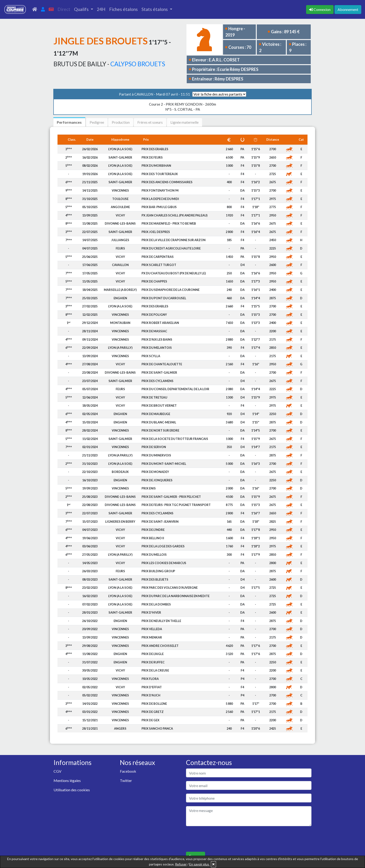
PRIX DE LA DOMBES (156, 604)
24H (101, 9)
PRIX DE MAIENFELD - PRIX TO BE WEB (169, 223)
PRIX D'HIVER (151, 612)
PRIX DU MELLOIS (154, 555)
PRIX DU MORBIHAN (156, 166)
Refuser (181, 864)
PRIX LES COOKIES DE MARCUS (164, 563)
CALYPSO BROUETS (138, 64)
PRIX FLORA (150, 679)
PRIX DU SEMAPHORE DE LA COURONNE (171, 290)
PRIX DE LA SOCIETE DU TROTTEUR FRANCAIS (175, 439)
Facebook (128, 771)
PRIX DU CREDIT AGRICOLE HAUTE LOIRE (171, 248)
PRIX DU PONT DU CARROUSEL (164, 298)
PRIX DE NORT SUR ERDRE (160, 430)
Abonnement (348, 9)
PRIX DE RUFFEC (153, 662)
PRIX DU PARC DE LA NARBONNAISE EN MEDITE (176, 596)
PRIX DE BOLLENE (154, 704)
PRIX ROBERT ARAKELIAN (160, 323)
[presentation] (221, 839)
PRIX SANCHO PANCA (157, 728)
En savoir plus (199, 864)
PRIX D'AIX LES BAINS (157, 339)
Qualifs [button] (82, 9)
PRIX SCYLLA (151, 356)
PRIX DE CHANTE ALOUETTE (162, 364)
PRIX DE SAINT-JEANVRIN (160, 522)
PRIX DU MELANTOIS (157, 348)
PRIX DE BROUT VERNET (159, 406)
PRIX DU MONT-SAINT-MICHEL (164, 464)
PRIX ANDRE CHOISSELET (160, 646)
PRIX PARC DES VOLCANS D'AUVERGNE (170, 588)
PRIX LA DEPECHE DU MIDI (160, 199)
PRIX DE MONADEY (155, 472)
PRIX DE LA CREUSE (155, 670)
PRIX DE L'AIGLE (153, 654)
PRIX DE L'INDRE (153, 530)
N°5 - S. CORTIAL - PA (182, 107)
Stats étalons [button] (155, 9)
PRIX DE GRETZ (153, 712)
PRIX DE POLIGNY (154, 315)
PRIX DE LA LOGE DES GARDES (163, 546)
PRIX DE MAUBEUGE (156, 414)
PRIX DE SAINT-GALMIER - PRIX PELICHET (171, 497)
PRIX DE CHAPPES (154, 281)
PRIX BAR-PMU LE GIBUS (159, 207)
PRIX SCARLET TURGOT (159, 265)
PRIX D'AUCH (151, 695)
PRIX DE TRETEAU (154, 397)
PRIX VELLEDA (152, 629)
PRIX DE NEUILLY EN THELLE (161, 621)
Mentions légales (67, 780)
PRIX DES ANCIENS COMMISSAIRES (167, 182)
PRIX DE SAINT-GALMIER (159, 372)
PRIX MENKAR (152, 637)
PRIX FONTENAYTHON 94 (160, 190)
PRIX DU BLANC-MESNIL (159, 422)
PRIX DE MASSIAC (154, 331)
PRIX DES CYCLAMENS (157, 381)
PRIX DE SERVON (154, 447)
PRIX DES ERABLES (155, 149)
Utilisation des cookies (72, 790)
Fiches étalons (123, 9)
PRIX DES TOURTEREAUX (160, 174)
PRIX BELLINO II (153, 538)
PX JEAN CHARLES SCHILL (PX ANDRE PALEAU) (174, 215)
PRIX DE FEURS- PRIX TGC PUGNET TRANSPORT (176, 505)
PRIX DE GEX (150, 720)
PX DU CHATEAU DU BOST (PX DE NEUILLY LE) (174, 273)
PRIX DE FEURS (152, 157)
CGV (57, 771)
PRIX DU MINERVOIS (156, 455)
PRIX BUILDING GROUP (158, 571)
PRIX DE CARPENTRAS (158, 257)
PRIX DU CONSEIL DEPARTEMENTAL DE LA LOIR (175, 389)
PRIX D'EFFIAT (152, 687)
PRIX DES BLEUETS (155, 579)
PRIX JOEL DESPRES (156, 232)
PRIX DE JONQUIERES (157, 480)
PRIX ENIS (149, 488)
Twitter (126, 780)
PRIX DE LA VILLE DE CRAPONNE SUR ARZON (174, 240)
